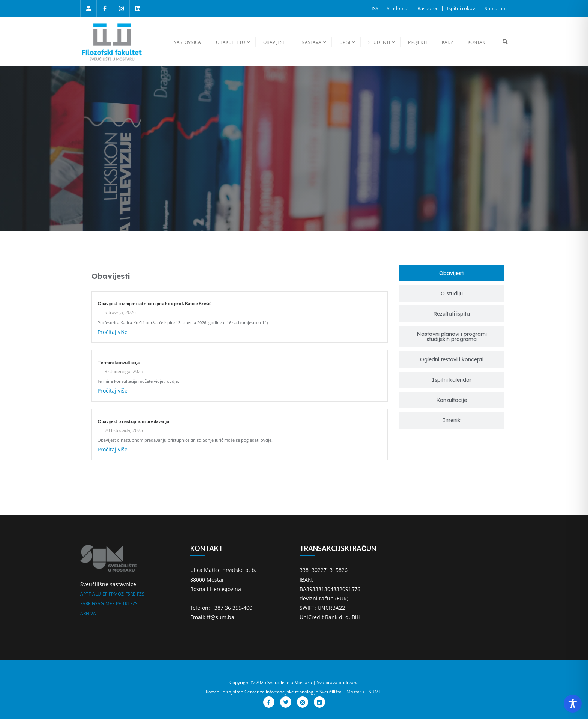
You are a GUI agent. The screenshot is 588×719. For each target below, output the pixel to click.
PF (118, 604)
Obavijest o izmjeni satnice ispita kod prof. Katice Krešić (154, 303)
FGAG (98, 604)
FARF (85, 604)
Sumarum (496, 8)
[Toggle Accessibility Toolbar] (573, 704)
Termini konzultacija (118, 362)
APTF (85, 594)
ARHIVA (88, 613)
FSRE (130, 594)
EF (105, 594)
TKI (125, 604)
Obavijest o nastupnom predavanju (133, 421)
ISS (376, 8)
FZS (141, 594)
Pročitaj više (112, 332)
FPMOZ (116, 594)
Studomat (398, 8)
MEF (110, 604)
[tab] (451, 273)
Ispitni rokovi (462, 8)
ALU (97, 594)
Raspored (429, 8)
